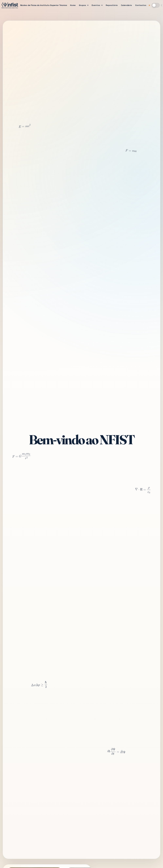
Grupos (82, 5)
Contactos (141, 5)
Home (73, 5)
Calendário (126, 5)
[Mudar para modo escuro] (156, 5)
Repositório (112, 5)
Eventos (96, 5)
